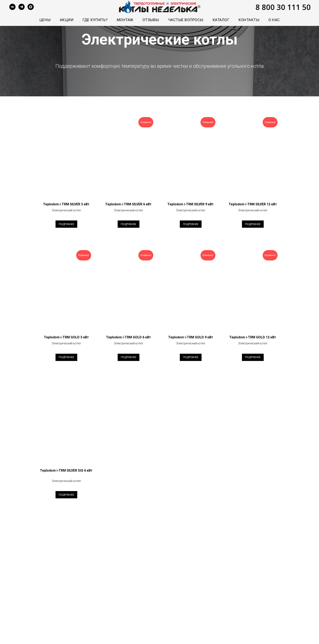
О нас (274, 20)
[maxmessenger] (31, 7)
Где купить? (95, 20)
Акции (67, 20)
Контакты (249, 20)
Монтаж (125, 20)
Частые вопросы (186, 20)
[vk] (12, 7)
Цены (45, 20)
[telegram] (22, 7)
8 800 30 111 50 (283, 7)
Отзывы (151, 20)
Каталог (221, 20)
